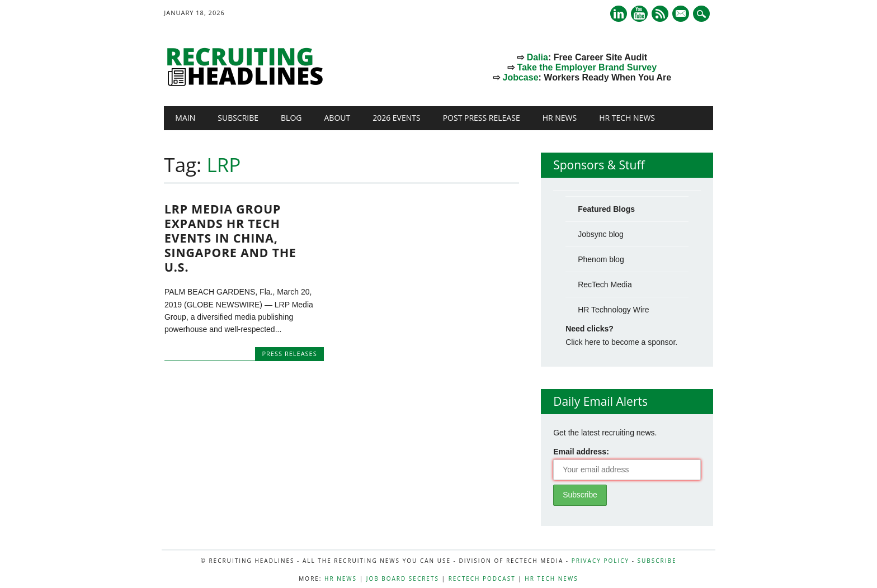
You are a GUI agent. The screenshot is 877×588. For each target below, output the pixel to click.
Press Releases (289, 354)
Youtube (639, 14)
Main (185, 118)
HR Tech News (627, 118)
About (337, 118)
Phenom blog (601, 259)
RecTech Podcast (482, 578)
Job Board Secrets (403, 578)
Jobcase (521, 77)
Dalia (537, 57)
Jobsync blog (601, 234)
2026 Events (397, 118)
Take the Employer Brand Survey (587, 67)
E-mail (682, 15)
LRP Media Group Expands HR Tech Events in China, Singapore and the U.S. (230, 238)
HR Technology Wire (613, 310)
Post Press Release (482, 118)
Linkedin (619, 14)
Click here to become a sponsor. (621, 342)
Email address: (581, 452)
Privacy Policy (600, 561)
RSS (660, 14)
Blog (291, 118)
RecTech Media (605, 284)
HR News (560, 118)
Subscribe (238, 118)
